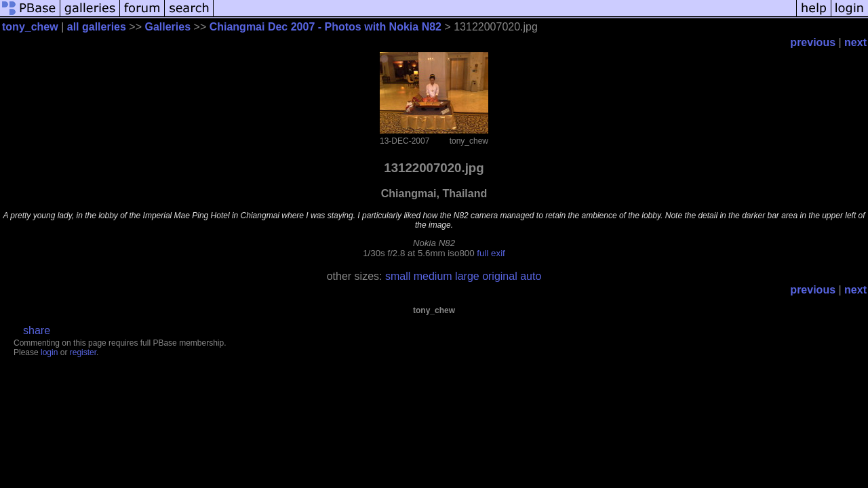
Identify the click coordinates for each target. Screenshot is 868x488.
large (467, 276)
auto (531, 276)
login (49, 352)
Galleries (167, 27)
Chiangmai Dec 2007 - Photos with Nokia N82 (325, 27)
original (500, 276)
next (855, 42)
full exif (491, 253)
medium (433, 276)
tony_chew (30, 27)
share (37, 330)
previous (813, 42)
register (83, 352)
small (398, 276)
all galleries (97, 27)
